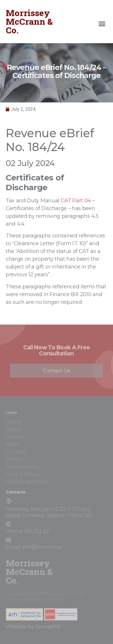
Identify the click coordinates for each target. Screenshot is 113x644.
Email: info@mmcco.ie (34, 547)
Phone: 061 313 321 (28, 531)
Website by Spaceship (33, 626)
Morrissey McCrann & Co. (29, 21)
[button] (102, 24)
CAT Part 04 (76, 201)
